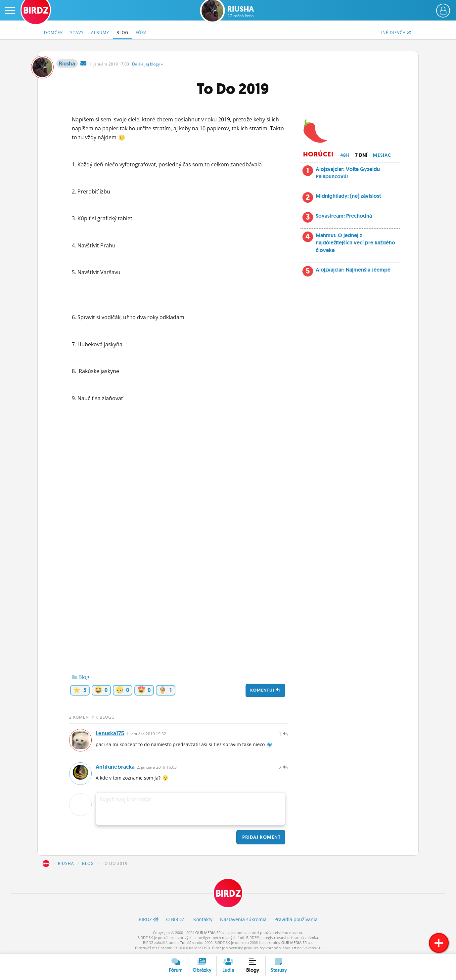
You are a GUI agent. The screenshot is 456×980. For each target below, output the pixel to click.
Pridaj (261, 837)
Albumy (100, 33)
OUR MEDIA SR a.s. (211, 933)
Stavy (77, 33)
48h (345, 155)
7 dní (361, 155)
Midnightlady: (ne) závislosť (348, 196)
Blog (122, 33)
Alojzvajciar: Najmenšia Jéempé (353, 270)
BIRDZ (46, 864)
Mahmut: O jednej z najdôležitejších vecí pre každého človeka (355, 243)
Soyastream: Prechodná (344, 216)
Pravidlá (296, 919)
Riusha (241, 12)
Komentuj (265, 690)
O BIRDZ (176, 919)
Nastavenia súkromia (243, 919)
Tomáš (186, 942)
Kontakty (203, 919)
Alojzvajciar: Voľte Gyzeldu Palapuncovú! (348, 173)
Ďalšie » (147, 64)
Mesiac (382, 155)
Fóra (141, 33)
